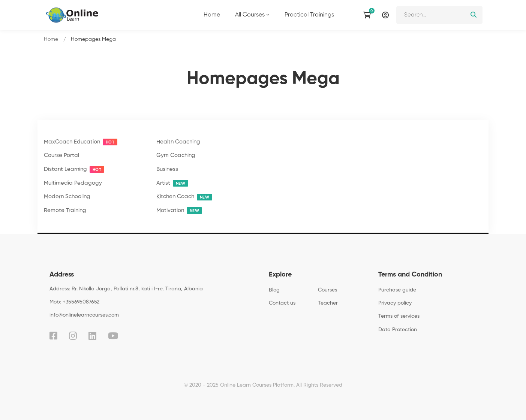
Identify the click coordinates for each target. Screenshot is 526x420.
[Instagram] (73, 336)
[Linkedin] (92, 336)
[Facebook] (53, 336)
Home (51, 39)
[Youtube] (113, 336)
